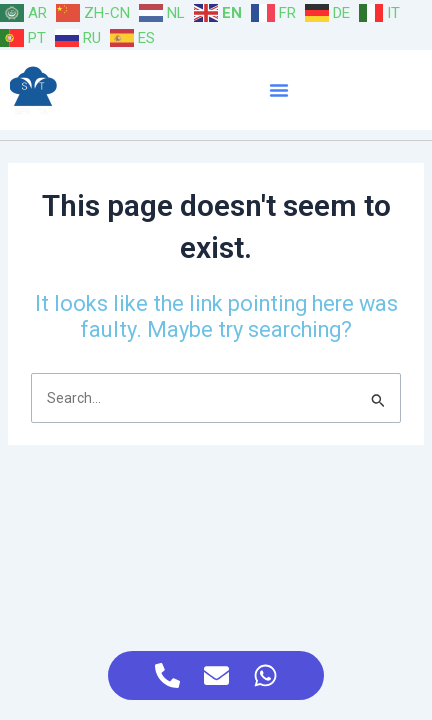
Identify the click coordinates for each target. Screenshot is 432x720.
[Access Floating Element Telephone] (167, 675)
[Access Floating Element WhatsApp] (265, 675)
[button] (279, 90)
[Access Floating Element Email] (216, 675)
